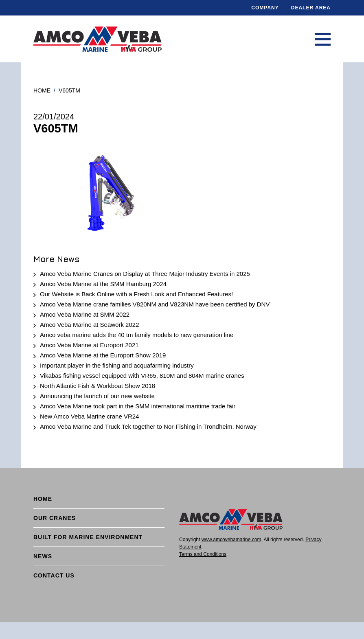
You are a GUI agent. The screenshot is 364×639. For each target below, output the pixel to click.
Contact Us (54, 575)
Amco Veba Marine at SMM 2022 (85, 314)
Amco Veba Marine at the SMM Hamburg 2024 (103, 284)
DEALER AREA (311, 8)
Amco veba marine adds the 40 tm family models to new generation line (137, 335)
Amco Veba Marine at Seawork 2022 (89, 325)
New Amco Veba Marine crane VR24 (89, 416)
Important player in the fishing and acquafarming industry (117, 365)
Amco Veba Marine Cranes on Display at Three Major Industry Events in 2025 (145, 274)
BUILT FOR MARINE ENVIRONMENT (88, 537)
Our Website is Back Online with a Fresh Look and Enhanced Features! (136, 294)
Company (265, 8)
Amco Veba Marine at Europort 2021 (89, 345)
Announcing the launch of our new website (97, 396)
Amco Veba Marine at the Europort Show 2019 (103, 355)
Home (42, 90)
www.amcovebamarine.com (231, 540)
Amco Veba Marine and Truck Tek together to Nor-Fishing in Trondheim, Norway (148, 426)
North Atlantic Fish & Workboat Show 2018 (98, 386)
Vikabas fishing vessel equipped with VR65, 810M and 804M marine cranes (142, 376)
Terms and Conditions (203, 554)
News (43, 556)
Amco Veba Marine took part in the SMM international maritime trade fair (138, 406)
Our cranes (55, 518)
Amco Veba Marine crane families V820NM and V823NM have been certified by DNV (155, 304)
